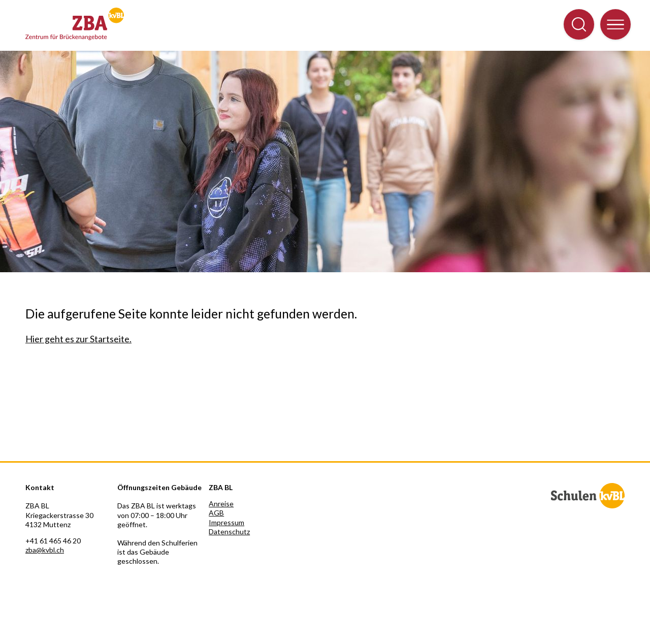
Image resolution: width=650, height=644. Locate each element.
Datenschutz (229, 532)
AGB (216, 513)
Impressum (226, 522)
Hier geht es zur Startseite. (78, 339)
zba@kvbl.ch (45, 550)
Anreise (221, 504)
